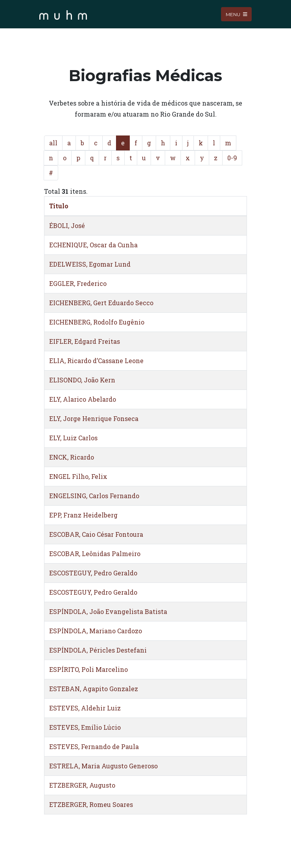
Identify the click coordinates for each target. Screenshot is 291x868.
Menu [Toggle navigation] (237, 14)
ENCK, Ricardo (72, 457)
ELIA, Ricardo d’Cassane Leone (96, 361)
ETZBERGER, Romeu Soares (91, 804)
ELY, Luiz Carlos (73, 438)
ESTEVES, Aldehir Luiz (85, 708)
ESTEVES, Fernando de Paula (94, 747)
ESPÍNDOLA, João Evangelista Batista (108, 611)
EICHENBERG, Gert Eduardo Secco (101, 303)
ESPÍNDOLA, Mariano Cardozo (96, 631)
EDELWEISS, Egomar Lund (90, 264)
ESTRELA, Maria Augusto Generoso (103, 766)
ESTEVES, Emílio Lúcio (85, 727)
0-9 (232, 158)
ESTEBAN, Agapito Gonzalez (94, 689)
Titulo (59, 206)
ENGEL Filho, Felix (78, 476)
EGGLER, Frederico (78, 283)
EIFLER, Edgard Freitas (85, 341)
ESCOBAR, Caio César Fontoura (96, 534)
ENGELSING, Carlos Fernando (94, 496)
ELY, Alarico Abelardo (83, 399)
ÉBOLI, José (67, 225)
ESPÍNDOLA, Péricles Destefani (98, 650)
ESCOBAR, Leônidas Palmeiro (95, 554)
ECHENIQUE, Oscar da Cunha (93, 245)
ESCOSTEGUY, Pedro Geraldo (93, 573)
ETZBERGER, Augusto (82, 785)
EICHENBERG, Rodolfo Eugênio (97, 322)
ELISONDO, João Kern (82, 380)
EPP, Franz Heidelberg (83, 515)
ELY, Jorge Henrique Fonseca (94, 418)
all (53, 143)
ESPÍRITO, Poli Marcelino (88, 669)
